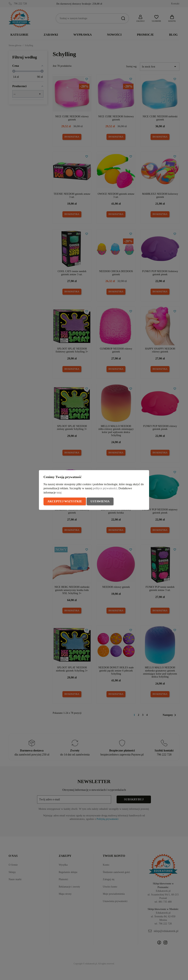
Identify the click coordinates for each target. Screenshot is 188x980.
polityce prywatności (105, 488)
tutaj (59, 492)
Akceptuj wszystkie (65, 501)
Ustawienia (100, 501)
